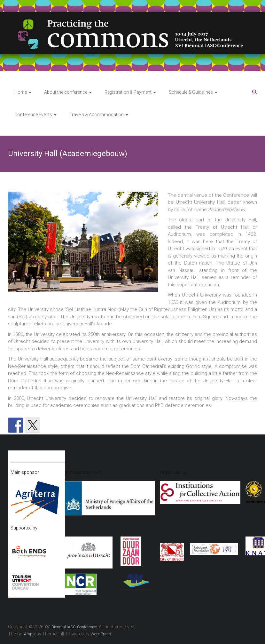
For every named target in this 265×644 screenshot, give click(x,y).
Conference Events (33, 115)
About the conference (66, 92)
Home (21, 92)
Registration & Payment (128, 92)
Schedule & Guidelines (191, 92)
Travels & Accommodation (97, 115)
